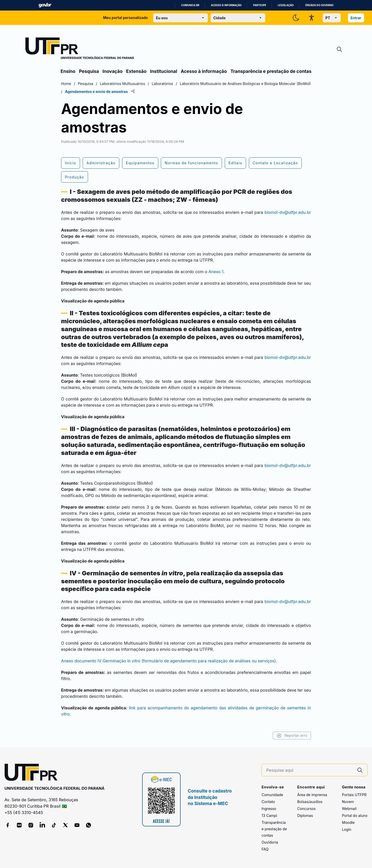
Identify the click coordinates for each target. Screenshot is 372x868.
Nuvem (348, 802)
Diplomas (305, 815)
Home (66, 84)
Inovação (113, 71)
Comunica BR (190, 5)
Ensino (68, 71)
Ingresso (269, 809)
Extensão (136, 71)
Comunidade (272, 795)
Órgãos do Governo (319, 5)
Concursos (306, 809)
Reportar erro (292, 736)
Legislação (286, 5)
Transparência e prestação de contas (271, 71)
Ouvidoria (270, 842)
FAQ (265, 849)
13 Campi (269, 815)
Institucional (164, 71)
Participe (260, 5)
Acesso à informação (226, 5)
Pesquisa (89, 71)
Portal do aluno (355, 815)
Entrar (356, 18)
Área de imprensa (312, 795)
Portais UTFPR (354, 795)
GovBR (45, 5)
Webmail (349, 809)
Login (347, 829)
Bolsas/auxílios (310, 802)
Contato (268, 802)
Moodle (348, 822)
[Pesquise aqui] (310, 770)
